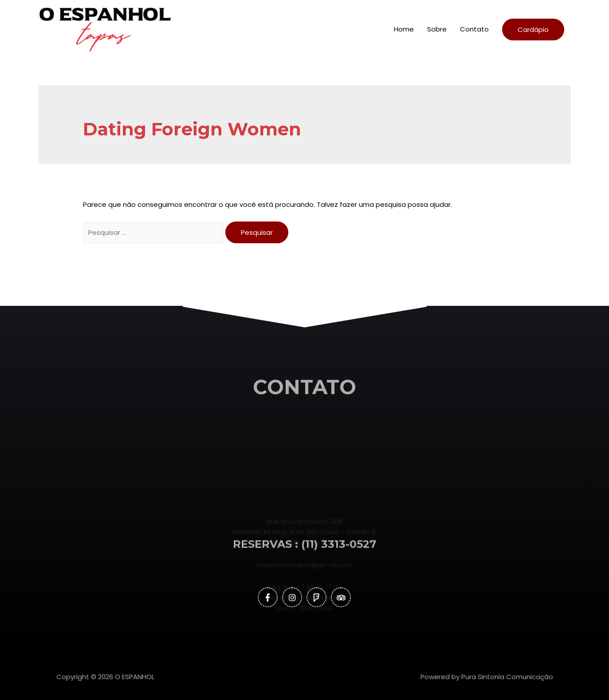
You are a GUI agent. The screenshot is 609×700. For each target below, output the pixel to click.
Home (404, 29)
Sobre (437, 29)
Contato (474, 29)
